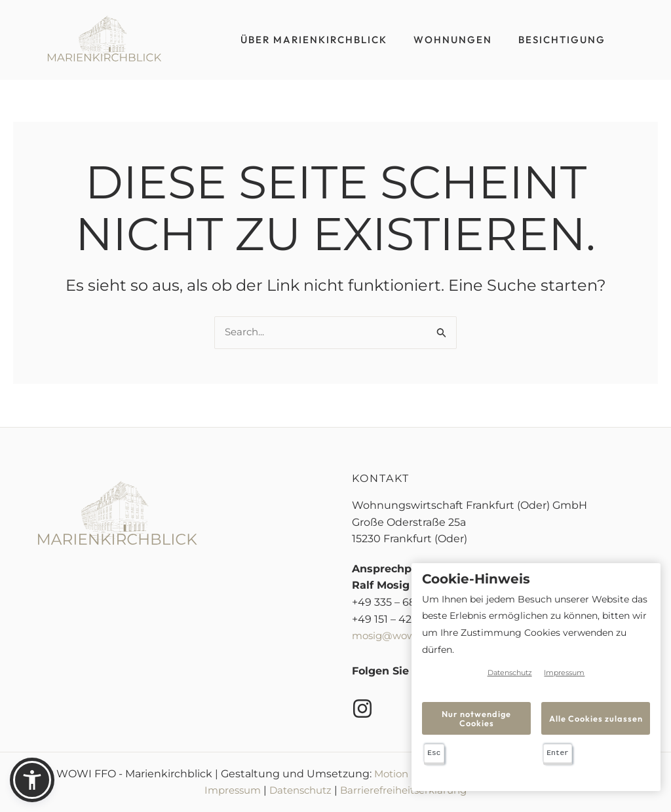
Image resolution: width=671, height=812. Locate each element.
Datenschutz (299, 790)
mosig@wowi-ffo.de (404, 636)
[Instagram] (362, 709)
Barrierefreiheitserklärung (409, 790)
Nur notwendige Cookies (477, 718)
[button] (32, 780)
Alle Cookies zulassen (596, 718)
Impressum (226, 790)
